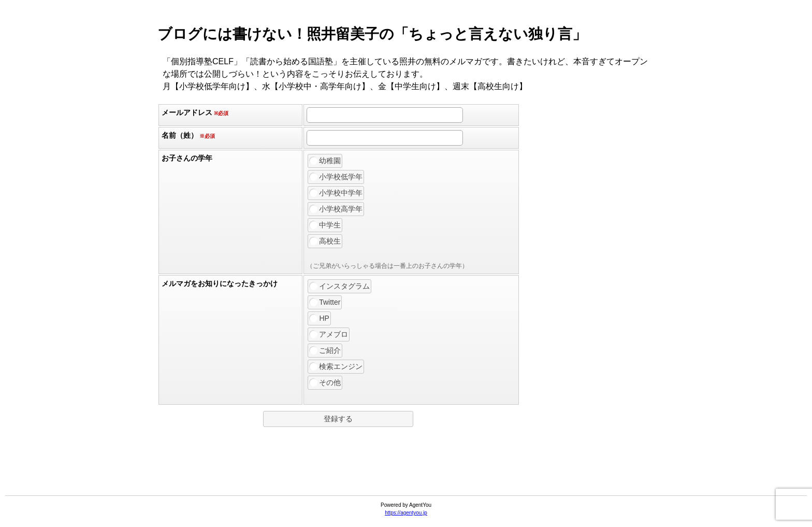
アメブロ (329, 334)
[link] (406, 470)
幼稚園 (325, 161)
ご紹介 (325, 350)
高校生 (325, 241)
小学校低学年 (336, 177)
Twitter (325, 302)
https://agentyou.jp (406, 513)
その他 (325, 382)
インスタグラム (340, 286)
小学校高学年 (336, 209)
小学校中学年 (336, 193)
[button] (338, 419)
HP (319, 318)
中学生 (325, 225)
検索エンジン (336, 366)
